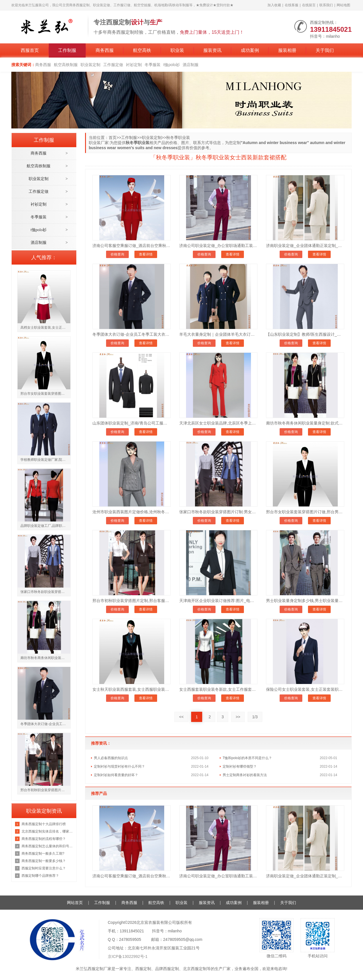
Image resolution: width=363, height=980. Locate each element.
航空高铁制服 (66, 65)
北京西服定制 (195, 969)
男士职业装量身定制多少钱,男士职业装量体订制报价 (305, 601)
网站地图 (343, 5)
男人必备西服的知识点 (111, 758)
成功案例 (250, 50)
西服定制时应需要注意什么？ (44, 868)
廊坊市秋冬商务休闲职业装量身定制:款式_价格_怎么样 (305, 423)
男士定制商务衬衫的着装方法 (245, 775)
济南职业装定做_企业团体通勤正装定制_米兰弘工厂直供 (305, 246)
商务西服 (105, 50)
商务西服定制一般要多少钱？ (44, 861)
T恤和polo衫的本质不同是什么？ (247, 758)
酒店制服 (191, 65)
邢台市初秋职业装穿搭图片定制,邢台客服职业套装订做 (132, 601)
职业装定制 (90, 65)
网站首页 (75, 903)
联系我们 (326, 5)
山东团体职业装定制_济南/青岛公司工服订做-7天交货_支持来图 (132, 423)
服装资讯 (212, 50)
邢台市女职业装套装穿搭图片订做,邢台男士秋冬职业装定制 (305, 512)
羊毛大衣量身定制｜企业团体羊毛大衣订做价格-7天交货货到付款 (218, 334)
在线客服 (292, 5)
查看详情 (146, 254)
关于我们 (325, 50)
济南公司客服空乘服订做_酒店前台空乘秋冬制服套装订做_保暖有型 (132, 246)
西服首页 (30, 50)
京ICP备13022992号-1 (128, 956)
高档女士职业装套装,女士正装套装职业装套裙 (45, 328)
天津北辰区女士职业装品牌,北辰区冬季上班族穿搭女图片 (218, 423)
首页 (113, 138)
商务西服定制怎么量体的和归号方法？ (48, 846)
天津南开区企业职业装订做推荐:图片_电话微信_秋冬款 (218, 601)
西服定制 (143, 969)
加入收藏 (274, 5)
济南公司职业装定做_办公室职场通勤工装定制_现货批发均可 (218, 246)
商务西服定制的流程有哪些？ (44, 839)
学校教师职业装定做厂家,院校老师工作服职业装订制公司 (45, 460)
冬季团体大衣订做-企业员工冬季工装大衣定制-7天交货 (132, 334)
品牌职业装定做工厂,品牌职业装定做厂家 (45, 526)
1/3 (255, 717)
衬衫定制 (134, 65)
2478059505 (130, 939)
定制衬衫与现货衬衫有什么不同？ (119, 766)
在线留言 (309, 5)
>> (238, 717)
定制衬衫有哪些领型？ (240, 766)
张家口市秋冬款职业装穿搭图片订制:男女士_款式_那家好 (218, 512)
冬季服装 (153, 65)
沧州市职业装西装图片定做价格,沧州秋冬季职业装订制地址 (132, 512)
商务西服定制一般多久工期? (43, 854)
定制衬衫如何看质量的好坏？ (116, 775)
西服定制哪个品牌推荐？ (40, 876)
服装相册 (287, 50)
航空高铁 (142, 50)
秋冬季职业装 (178, 138)
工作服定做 (113, 65)
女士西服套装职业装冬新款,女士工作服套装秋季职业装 (218, 689)
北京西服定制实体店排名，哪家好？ (48, 831)
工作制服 (67, 50)
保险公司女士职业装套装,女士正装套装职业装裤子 (305, 689)
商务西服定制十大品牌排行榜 (44, 824)
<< (181, 717)
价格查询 (117, 254)
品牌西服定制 (167, 969)
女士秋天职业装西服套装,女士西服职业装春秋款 (132, 689)
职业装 (177, 50)
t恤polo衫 (172, 65)
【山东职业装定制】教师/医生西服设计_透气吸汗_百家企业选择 (305, 334)
